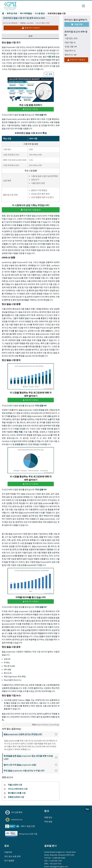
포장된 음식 (20, 444)
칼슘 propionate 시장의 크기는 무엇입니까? (31, 734)
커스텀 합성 (40, 13)
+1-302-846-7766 (55, 861)
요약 (30, 36)
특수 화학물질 (26, 13)
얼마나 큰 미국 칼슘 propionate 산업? (31, 765)
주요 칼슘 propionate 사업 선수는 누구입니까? (31, 771)
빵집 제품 (18, 432)
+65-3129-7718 (55, 864)
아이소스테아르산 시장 (18, 789)
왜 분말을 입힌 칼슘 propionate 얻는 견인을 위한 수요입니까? (31, 757)
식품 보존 (51, 57)
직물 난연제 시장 (15, 785)
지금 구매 (77, 24)
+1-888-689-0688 (58, 858)
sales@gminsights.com (59, 866)
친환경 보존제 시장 (16, 797)
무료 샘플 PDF (41, 115)
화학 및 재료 (12, 13)
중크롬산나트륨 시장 (17, 793)
